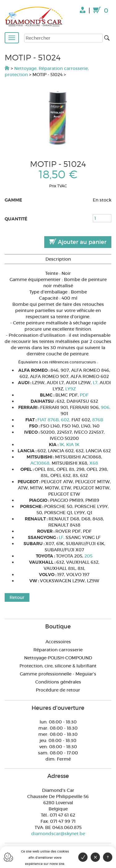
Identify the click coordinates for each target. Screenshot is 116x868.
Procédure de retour (58, 690)
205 (88, 556)
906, (106, 407)
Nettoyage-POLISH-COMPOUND (58, 658)
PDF (84, 395)
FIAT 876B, (49, 420)
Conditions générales (58, 682)
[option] (58, 118)
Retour (17, 597)
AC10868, (41, 463)
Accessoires (58, 642)
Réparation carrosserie (58, 650)
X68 (94, 463)
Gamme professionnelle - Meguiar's (58, 674)
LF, (62, 537)
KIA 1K (73, 445)
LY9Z (71, 389)
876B (98, 420)
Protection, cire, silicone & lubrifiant (58, 666)
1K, (63, 445)
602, (66, 420)
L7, (96, 383)
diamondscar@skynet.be (58, 834)
